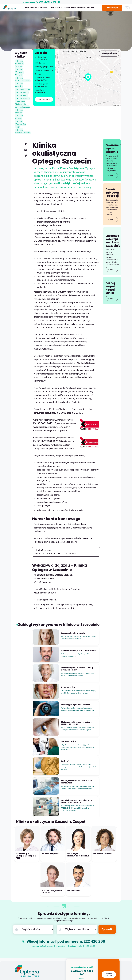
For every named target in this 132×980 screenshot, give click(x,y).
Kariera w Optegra (21, 920)
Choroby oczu (43, 8)
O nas (16, 913)
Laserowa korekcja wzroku (53, 913)
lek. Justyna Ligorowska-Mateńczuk (78, 769)
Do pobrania (37, 961)
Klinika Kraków (22, 87)
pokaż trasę (109, 53)
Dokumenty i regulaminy (41, 949)
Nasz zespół (66, 8)
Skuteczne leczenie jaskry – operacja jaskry (59, 924)
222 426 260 (97, 855)
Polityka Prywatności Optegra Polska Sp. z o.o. (49, 953)
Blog (93, 8)
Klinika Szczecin (22, 110)
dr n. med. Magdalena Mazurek (52, 806)
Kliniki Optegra (55, 8)
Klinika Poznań (22, 96)
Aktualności (82, 8)
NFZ (88, 8)
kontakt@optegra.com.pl (82, 895)
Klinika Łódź (21, 93)
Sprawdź (112, 165)
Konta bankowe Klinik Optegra (25, 931)
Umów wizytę (112, 8)
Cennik (74, 8)
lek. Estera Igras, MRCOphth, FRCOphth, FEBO (26, 770)
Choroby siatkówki (21, 946)
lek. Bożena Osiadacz (103, 768)
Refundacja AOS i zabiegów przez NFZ (46, 946)
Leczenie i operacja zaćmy (53, 920)
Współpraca (19, 924)
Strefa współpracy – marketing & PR (27, 928)
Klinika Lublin (21, 90)
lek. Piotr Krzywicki (50, 768)
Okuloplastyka (20, 957)
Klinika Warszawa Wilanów (19, 72)
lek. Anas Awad (74, 805)
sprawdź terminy (44, 99)
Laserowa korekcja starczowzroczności (57, 917)
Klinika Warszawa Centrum (19, 64)
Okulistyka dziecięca (22, 953)
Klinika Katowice (23, 84)
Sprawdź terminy (109, 888)
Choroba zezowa (20, 949)
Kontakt (17, 935)
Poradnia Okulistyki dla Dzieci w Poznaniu (22, 102)
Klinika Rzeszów (22, 107)
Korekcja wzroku (31, 8)
